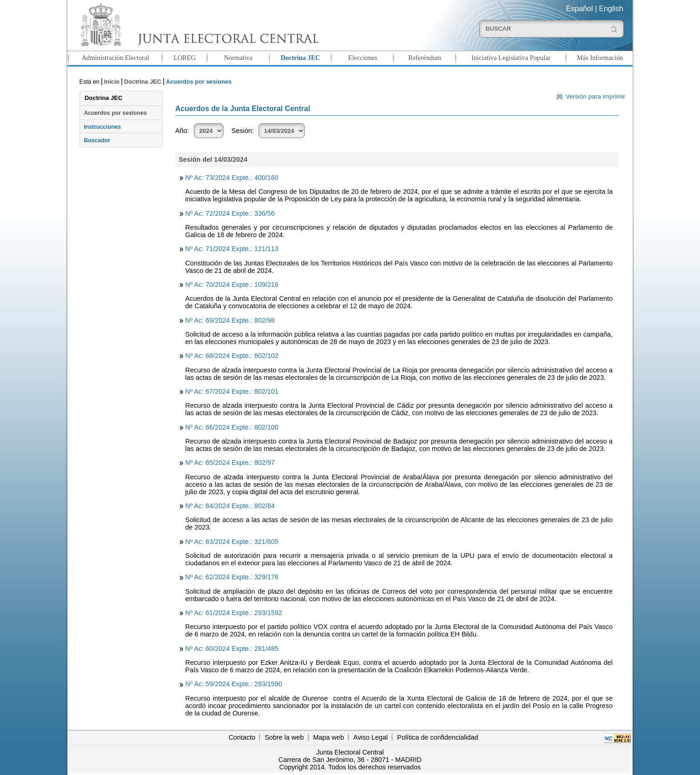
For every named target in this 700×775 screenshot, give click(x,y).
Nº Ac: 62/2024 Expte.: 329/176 (232, 577)
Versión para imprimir (595, 96)
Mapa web (329, 737)
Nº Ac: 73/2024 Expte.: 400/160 (232, 178)
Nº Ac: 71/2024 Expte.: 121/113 (232, 249)
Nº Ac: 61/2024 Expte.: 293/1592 (234, 613)
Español (580, 9)
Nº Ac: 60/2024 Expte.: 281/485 (232, 649)
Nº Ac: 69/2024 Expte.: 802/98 (230, 320)
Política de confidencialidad (437, 737)
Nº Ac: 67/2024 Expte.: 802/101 (232, 391)
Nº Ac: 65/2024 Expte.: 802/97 (230, 463)
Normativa (238, 58)
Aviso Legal (370, 737)
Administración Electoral (116, 58)
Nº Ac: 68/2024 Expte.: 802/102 (232, 356)
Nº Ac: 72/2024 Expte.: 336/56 (230, 213)
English (611, 9)
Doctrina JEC (300, 58)
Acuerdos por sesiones (115, 113)
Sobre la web (284, 737)
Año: (182, 131)
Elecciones (363, 58)
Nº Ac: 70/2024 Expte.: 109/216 (232, 285)
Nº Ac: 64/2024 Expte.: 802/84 (230, 506)
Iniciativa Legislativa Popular (511, 58)
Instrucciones (102, 127)
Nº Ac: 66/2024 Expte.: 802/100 (232, 427)
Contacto (242, 737)
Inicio (112, 82)
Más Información (600, 58)
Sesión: (243, 131)
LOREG (185, 58)
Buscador (97, 140)
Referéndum (425, 58)
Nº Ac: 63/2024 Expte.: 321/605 (232, 542)
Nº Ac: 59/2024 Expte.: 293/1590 (234, 684)
